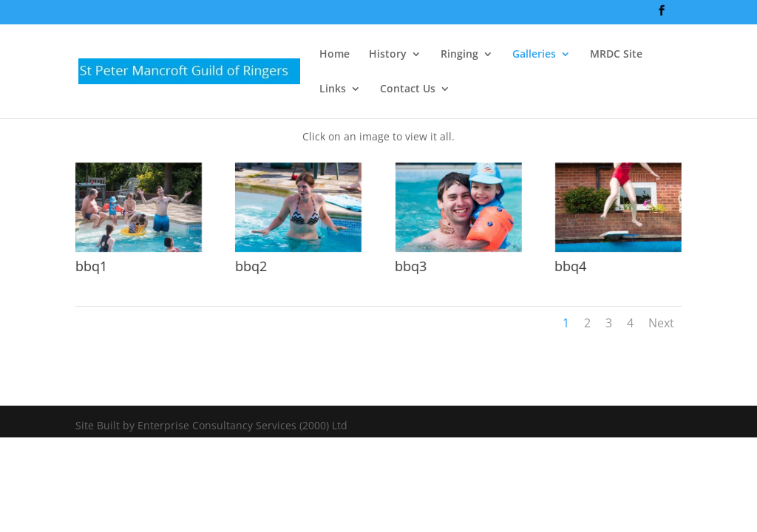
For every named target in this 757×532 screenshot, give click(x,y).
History (388, 55)
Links (333, 89)
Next (661, 323)
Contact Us (408, 89)
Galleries (534, 55)
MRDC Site (616, 55)
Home (335, 55)
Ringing (459, 55)
